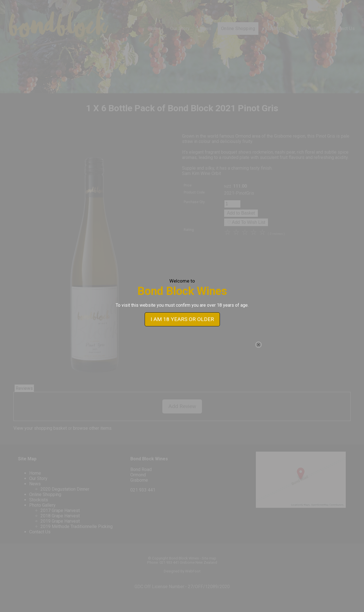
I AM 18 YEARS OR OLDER (182, 304)
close (258, 330)
